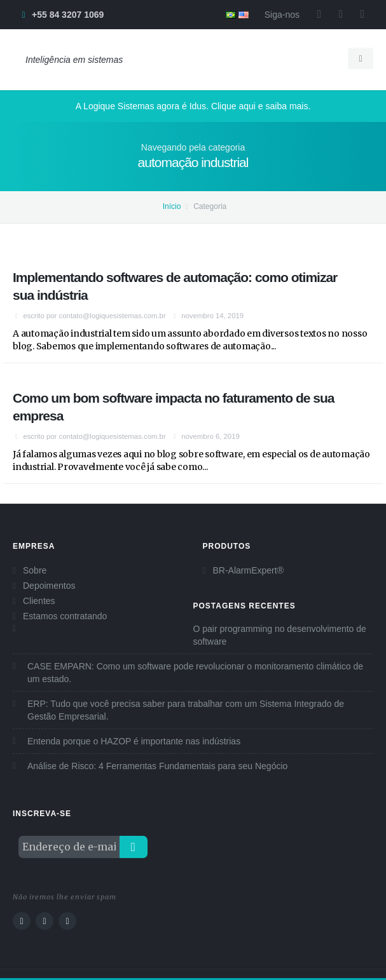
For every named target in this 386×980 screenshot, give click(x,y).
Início (172, 206)
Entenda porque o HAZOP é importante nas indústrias (134, 741)
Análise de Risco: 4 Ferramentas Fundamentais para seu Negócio (157, 766)
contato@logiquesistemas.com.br (113, 316)
